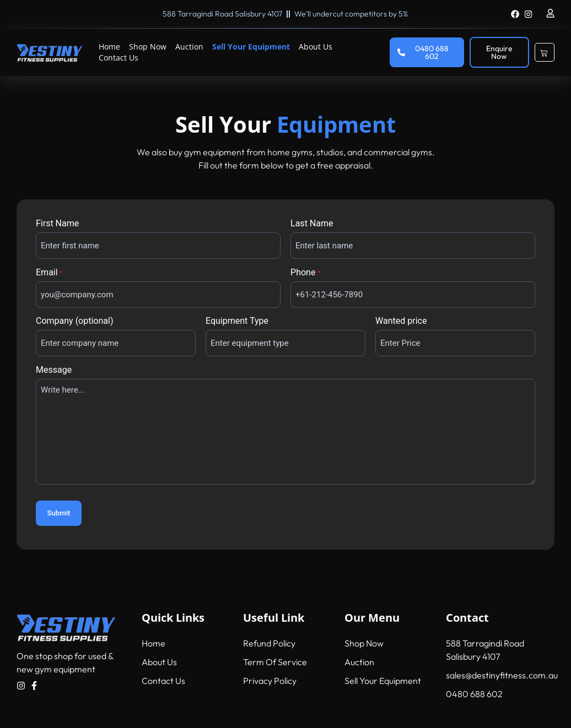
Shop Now (148, 47)
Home (109, 47)
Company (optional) (74, 321)
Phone (305, 273)
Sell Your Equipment (251, 47)
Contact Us (118, 58)
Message (54, 370)
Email (49, 273)
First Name (57, 224)
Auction (189, 47)
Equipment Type (237, 321)
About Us (316, 47)
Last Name (312, 224)
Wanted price (401, 321)
